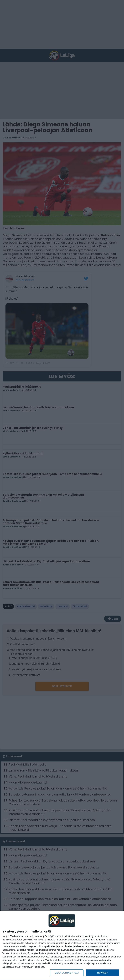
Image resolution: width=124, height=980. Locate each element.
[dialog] (62, 945)
